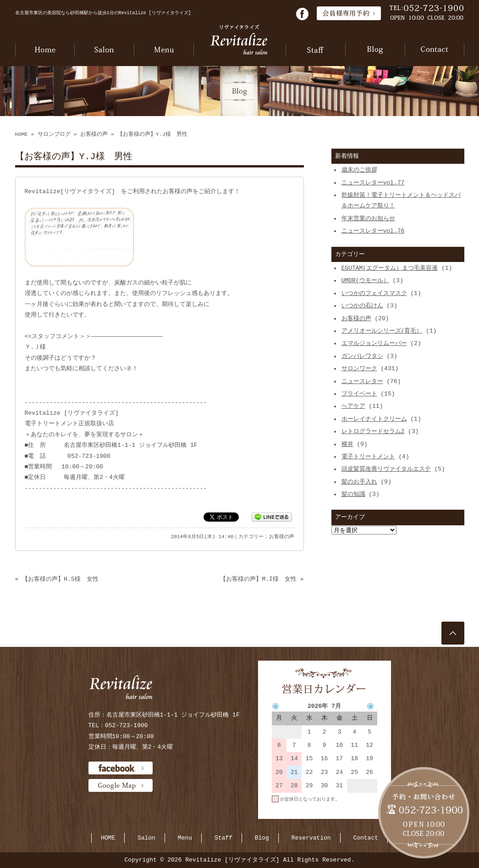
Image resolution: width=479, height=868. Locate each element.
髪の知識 (353, 494)
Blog (262, 838)
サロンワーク (359, 368)
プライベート (359, 394)
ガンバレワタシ (362, 356)
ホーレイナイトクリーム (374, 419)
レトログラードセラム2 (373, 431)
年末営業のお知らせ (368, 218)
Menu (185, 838)
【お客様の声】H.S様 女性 (60, 579)
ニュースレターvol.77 (373, 183)
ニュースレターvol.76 (373, 231)
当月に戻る (366, 812)
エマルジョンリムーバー (374, 343)
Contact (366, 838)
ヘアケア (353, 406)
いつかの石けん (362, 306)
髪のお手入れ (359, 482)
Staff (223, 838)
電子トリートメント (368, 456)
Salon (146, 838)
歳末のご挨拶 (359, 170)
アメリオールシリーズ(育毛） (382, 331)
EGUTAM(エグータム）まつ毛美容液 (390, 268)
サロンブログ (54, 134)
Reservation (311, 838)
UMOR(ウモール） (365, 280)
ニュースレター (362, 381)
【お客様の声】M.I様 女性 (258, 579)
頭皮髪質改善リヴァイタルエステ (386, 469)
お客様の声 (94, 134)
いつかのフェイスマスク (374, 293)
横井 (347, 444)
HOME (22, 134)
